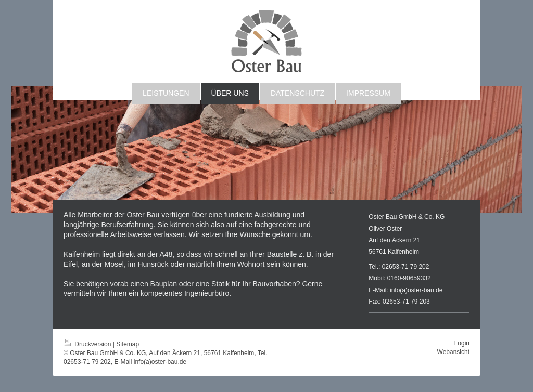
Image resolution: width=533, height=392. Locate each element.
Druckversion (88, 344)
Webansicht (453, 352)
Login (462, 343)
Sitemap (128, 344)
